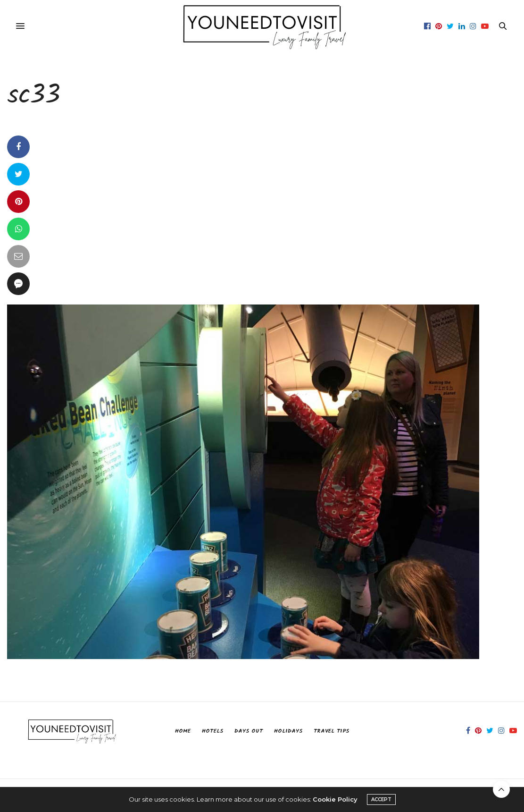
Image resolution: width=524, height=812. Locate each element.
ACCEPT (381, 799)
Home (183, 731)
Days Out (249, 731)
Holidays (288, 731)
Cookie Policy (335, 799)
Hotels (212, 731)
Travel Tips (331, 731)
